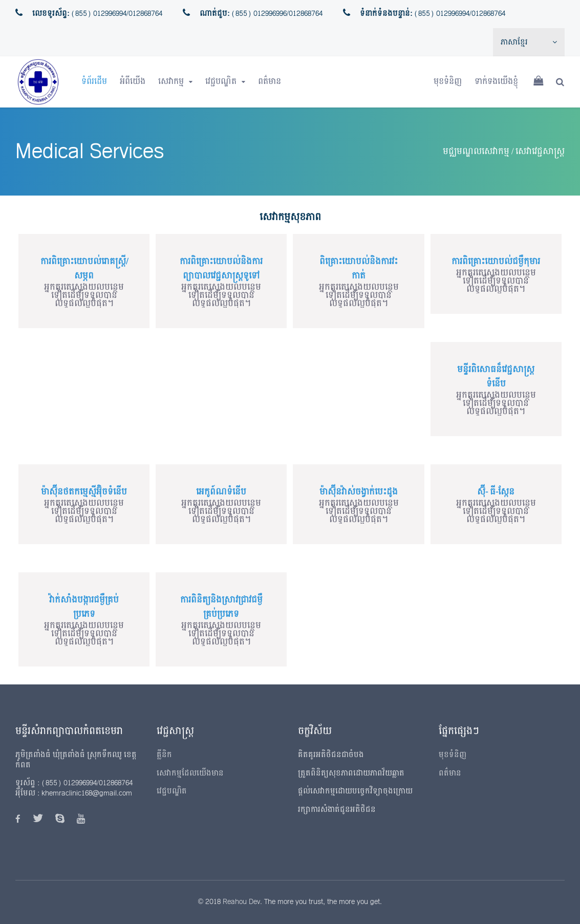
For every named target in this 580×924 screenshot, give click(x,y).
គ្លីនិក (164, 755)
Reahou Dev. (242, 902)
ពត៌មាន (270, 82)
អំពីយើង (133, 82)
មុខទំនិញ (448, 82)
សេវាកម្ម (171, 82)
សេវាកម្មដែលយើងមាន (190, 773)
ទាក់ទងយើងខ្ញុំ (496, 82)
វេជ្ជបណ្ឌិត (221, 82)
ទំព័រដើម (94, 82)
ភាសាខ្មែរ (514, 42)
